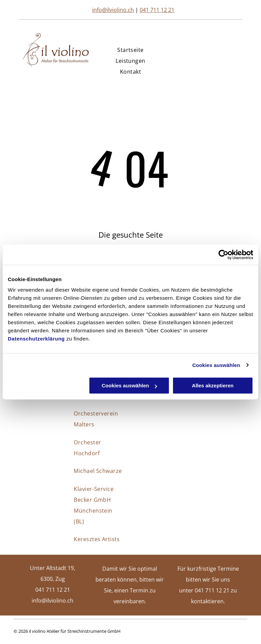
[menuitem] (130, 50)
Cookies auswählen (216, 365)
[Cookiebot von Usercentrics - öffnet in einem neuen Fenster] (223, 255)
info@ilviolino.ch (113, 10)
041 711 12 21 (157, 10)
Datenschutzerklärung (36, 339)
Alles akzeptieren (213, 385)
